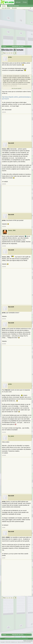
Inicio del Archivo (6, 8)
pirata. (10, 57)
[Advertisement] (16, 28)
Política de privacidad (28, 641)
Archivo (4, 6)
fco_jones (11, 436)
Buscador (14, 8)
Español (3, 639)
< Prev (4, 53)
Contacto (30, 639)
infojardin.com (14, 642)
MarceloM (11, 143)
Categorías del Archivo (14, 6)
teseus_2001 (12, 230)
